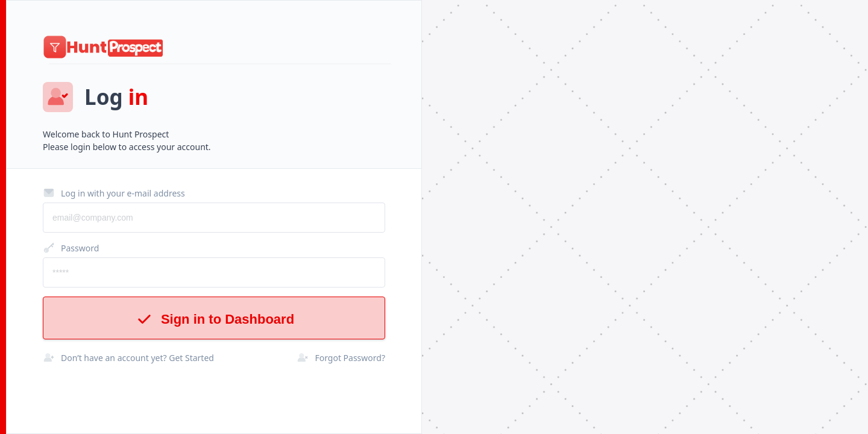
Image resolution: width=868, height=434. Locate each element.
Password (71, 248)
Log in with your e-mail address (114, 193)
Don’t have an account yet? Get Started (128, 357)
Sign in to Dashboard (214, 319)
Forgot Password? (341, 357)
